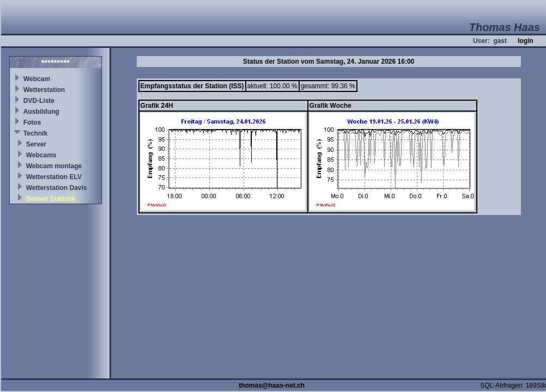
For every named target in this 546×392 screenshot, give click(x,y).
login (526, 41)
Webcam (37, 79)
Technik (35, 133)
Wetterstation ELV (54, 177)
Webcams (41, 155)
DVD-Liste (39, 101)
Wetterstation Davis (57, 188)
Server (36, 144)
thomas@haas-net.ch (272, 385)
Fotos (32, 122)
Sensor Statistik (51, 199)
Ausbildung (41, 112)
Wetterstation (44, 90)
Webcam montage (54, 166)
